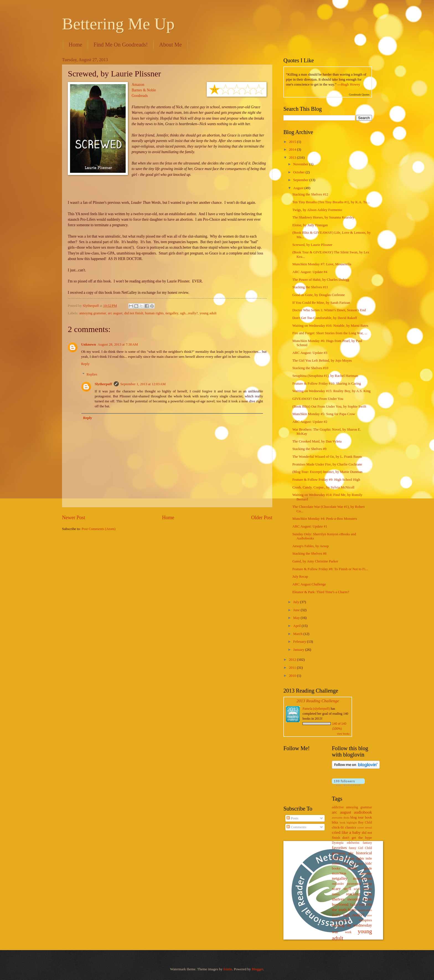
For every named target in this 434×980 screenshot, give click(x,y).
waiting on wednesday (352, 925)
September (301, 180)
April (297, 626)
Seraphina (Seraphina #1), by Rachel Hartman (325, 376)
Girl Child (365, 848)
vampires (365, 920)
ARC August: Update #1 (310, 526)
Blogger (257, 969)
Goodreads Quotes (359, 95)
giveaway (339, 853)
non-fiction (362, 878)
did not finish (134, 313)
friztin (228, 969)
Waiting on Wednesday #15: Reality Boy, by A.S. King (331, 391)
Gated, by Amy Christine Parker (315, 561)
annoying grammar (93, 313)
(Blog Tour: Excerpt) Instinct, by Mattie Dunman (327, 472)
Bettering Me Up (118, 24)
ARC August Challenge (309, 584)
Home (75, 45)
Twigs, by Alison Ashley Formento (317, 210)
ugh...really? (189, 313)
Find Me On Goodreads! (121, 45)
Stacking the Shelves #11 (310, 287)
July (297, 602)
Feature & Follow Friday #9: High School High (326, 480)
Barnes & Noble (144, 90)
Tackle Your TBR (361, 905)
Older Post (262, 518)
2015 (293, 142)
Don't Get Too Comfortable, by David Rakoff (325, 318)
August (299, 188)
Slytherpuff (103, 384)
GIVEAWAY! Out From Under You (318, 399)
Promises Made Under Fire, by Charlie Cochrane (327, 464)
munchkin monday (352, 873)
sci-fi (357, 889)
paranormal (354, 884)
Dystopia (338, 843)
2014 (293, 150)
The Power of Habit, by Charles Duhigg (321, 280)
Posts (292, 818)
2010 (293, 676)
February (300, 642)
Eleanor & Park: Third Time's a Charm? (321, 592)
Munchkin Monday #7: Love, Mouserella (322, 264)
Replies (92, 374)
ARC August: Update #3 (310, 353)
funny (352, 848)
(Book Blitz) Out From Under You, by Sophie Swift (329, 407)
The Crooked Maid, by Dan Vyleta (317, 441)
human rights (154, 313)
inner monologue (353, 864)
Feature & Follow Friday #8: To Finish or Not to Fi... (330, 569)
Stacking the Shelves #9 (309, 449)
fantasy (367, 843)
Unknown (89, 344)
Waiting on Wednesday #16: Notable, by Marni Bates (330, 326)
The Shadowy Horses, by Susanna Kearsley (323, 217)
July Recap (300, 577)
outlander (338, 884)
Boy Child (365, 823)
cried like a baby (346, 832)
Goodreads (140, 96)
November (301, 164)
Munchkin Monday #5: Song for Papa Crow (324, 414)
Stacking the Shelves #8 (309, 554)
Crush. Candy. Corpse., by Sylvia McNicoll (323, 487)
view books (343, 734)
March (298, 634)
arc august (115, 313)
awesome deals (341, 818)
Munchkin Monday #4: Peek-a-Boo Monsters (325, 519)
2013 (293, 158)
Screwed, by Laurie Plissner (312, 245)
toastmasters (365, 910)
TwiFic (336, 915)
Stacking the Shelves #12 (310, 194)
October (299, 172)
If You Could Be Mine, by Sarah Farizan (321, 303)
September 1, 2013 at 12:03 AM (143, 384)
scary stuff (342, 888)
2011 (293, 668)
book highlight (348, 823)
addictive (338, 807)
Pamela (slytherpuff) (316, 709)
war (335, 932)
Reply (85, 364)
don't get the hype (357, 838)
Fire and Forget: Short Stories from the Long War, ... (330, 333)
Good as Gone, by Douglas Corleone (319, 295)
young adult (208, 313)
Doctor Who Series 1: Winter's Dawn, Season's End (329, 310)
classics (351, 827)
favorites (339, 847)
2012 (293, 660)
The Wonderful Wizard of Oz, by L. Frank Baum (327, 457)
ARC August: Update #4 (310, 272)
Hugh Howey (351, 84)
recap (368, 884)
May (297, 618)
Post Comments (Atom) (99, 529)
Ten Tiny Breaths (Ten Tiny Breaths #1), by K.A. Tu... (331, 202)
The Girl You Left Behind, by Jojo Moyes (322, 361)
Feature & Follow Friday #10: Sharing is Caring (327, 384)
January (299, 650)
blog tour (357, 817)
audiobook (363, 812)
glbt (351, 853)
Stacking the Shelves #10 (310, 368)
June (297, 610)
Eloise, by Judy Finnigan (310, 225)
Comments (296, 827)
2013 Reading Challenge (318, 701)
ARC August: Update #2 (310, 422)
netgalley (172, 313)
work (348, 932)
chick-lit (338, 827)
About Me (170, 45)
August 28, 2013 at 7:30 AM (118, 344)
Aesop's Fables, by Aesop (311, 546)
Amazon (138, 85)
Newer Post (74, 518)
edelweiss (353, 843)
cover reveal (365, 828)
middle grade (360, 868)
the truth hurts (344, 910)
